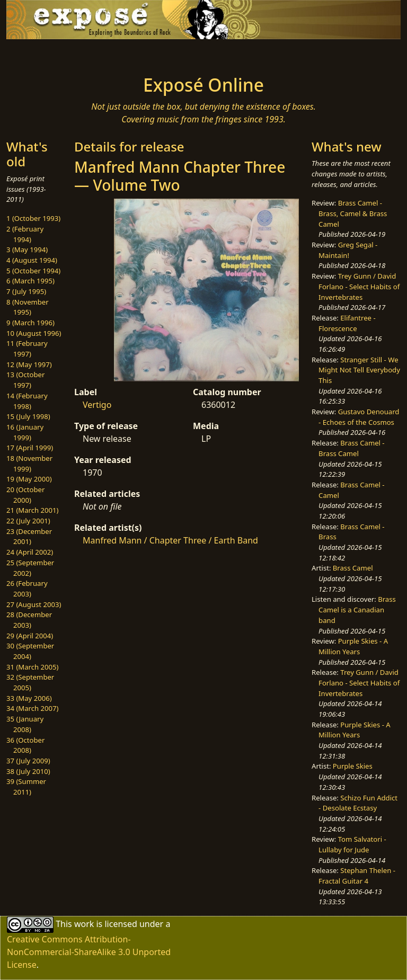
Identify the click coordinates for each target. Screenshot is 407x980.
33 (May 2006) (29, 698)
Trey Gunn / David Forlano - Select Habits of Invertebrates (359, 286)
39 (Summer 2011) (26, 787)
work (84, 924)
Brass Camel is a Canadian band (357, 609)
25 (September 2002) (30, 568)
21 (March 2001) (32, 510)
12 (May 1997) (29, 364)
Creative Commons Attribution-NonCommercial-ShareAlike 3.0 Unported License (89, 952)
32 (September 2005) (30, 682)
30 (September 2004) (30, 651)
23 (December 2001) (29, 537)
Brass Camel (353, 568)
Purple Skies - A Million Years (353, 646)
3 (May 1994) (27, 250)
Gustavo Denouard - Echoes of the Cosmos (359, 417)
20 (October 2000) (25, 495)
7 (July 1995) (26, 291)
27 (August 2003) (34, 604)
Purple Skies (353, 766)
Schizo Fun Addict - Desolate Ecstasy (358, 803)
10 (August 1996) (34, 333)
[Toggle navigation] (40, 54)
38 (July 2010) (28, 771)
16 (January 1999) (25, 432)
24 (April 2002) (30, 552)
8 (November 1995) (28, 307)
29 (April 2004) (30, 636)
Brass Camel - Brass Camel (351, 448)
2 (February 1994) (25, 234)
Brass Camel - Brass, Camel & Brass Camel (353, 213)
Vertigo (97, 405)
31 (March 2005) (32, 667)
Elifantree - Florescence (347, 323)
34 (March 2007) (32, 708)
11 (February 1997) (27, 349)
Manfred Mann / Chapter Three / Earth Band (170, 540)
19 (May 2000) (29, 479)
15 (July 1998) (28, 416)
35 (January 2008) (25, 724)
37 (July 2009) (28, 761)
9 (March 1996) (30, 323)
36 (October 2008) (25, 745)
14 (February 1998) (27, 401)
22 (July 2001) (28, 521)
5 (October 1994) (33, 271)
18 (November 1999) (29, 464)
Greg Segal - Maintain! (348, 250)
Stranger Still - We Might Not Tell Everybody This (359, 370)
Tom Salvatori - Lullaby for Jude (352, 844)
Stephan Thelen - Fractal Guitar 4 (357, 876)
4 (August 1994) (32, 260)
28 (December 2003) (29, 620)
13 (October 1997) (25, 380)
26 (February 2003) (27, 589)
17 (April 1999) (30, 448)
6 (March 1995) (30, 281)
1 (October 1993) (33, 218)
